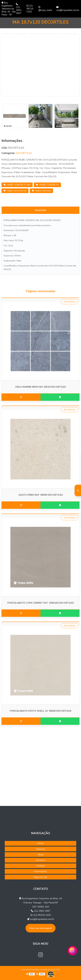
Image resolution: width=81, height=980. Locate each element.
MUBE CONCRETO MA (17, 185)
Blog (33, 34)
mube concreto (41, 191)
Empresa (21, 34)
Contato (64, 34)
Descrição (41, 210)
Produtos (47, 34)
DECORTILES (24, 153)
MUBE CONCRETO (47, 185)
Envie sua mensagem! (40, 928)
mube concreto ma (15, 191)
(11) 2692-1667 (19, 9)
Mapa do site (40, 877)
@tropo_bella (45, 9)
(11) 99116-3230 (30, 9)
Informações (40, 871)
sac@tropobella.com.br (68, 9)
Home (8, 34)
